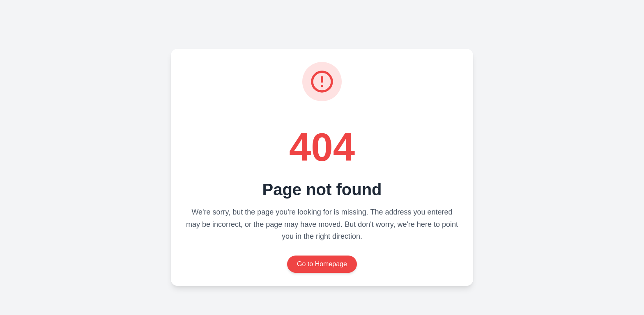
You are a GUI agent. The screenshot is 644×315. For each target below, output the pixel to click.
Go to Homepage (322, 264)
